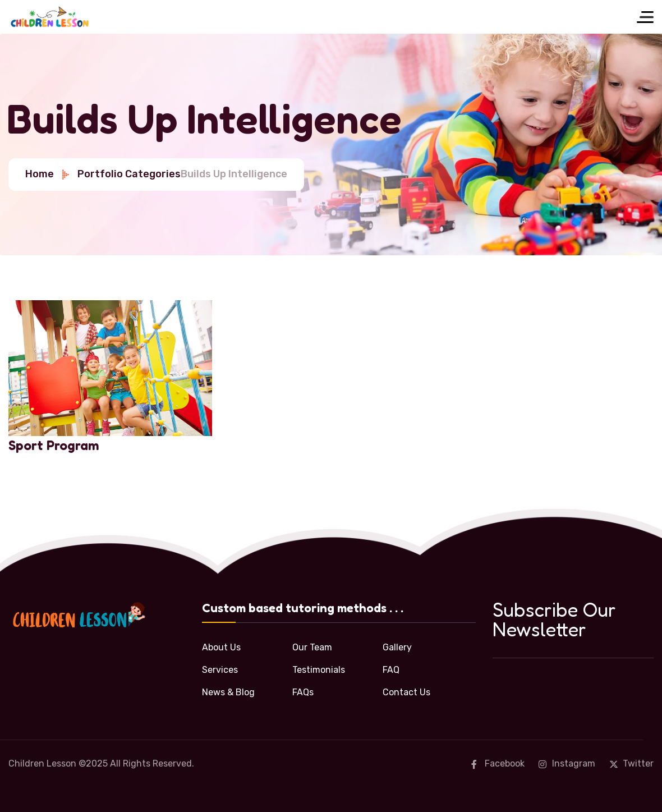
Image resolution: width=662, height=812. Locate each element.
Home (48, 174)
